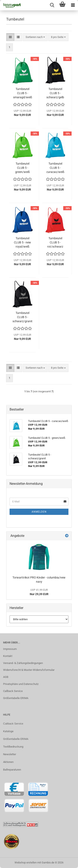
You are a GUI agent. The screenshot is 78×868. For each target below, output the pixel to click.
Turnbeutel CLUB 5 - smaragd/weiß (23, 93)
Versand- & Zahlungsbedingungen (23, 663)
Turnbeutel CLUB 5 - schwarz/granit (22, 317)
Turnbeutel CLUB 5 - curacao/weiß (55, 168)
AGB (6, 677)
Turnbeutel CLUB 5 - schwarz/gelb (55, 93)
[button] (10, 37)
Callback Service (13, 691)
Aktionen (8, 762)
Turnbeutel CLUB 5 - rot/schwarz (55, 242)
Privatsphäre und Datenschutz (21, 684)
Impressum (10, 649)
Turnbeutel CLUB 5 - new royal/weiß (22, 242)
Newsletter (10, 754)
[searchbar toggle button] (52, 5)
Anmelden (39, 512)
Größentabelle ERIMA (16, 698)
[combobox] (35, 37)
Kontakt (8, 656)
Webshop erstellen (26, 863)
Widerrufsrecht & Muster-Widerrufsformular (29, 670)
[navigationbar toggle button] (73, 5)
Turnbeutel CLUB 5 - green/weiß (22, 168)
